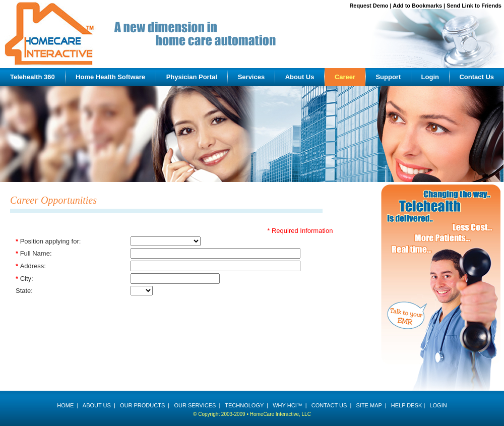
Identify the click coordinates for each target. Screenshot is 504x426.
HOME (65, 405)
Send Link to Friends (474, 6)
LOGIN (438, 405)
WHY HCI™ (287, 405)
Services (251, 77)
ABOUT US (97, 405)
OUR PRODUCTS (142, 405)
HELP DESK (407, 405)
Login (430, 77)
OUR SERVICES (195, 405)
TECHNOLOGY (244, 405)
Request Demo (369, 6)
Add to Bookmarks (417, 6)
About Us (300, 77)
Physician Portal (192, 77)
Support (388, 77)
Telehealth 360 (33, 77)
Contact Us (477, 77)
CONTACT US (329, 405)
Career (345, 77)
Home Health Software (110, 77)
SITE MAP (369, 405)
